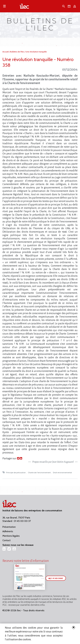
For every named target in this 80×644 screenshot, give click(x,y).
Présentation (9, 527)
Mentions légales (11, 536)
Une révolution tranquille (36, 52)
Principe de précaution (16, 473)
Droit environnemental (63, 473)
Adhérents (8, 531)
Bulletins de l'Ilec (17, 52)
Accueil (6, 52)
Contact (7, 540)
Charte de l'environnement (40, 473)
